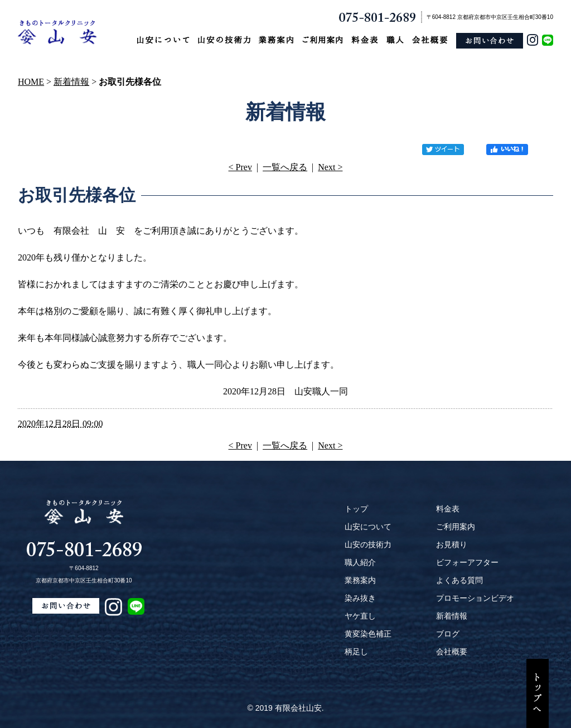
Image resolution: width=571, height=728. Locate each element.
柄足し (356, 652)
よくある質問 (459, 580)
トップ (356, 509)
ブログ (448, 634)
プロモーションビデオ (475, 598)
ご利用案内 (456, 527)
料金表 (448, 509)
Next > (330, 167)
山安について (368, 527)
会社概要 (452, 652)
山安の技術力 (368, 544)
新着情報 (71, 82)
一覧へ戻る (285, 167)
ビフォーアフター (467, 562)
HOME (31, 82)
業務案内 (360, 580)
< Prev (240, 167)
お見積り (452, 544)
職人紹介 (360, 562)
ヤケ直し (360, 616)
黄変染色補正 (368, 634)
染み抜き (360, 598)
